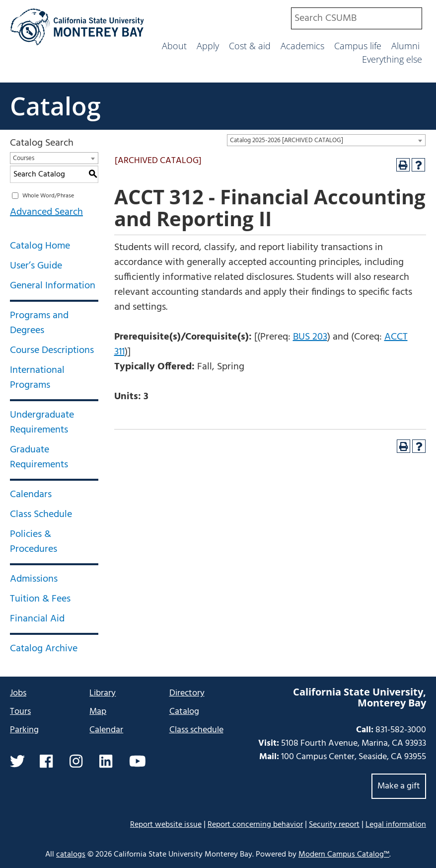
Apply (208, 46)
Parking (24, 730)
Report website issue (166, 825)
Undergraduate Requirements (42, 423)
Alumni (405, 46)
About (174, 46)
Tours (20, 712)
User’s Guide (36, 266)
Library (103, 693)
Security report (334, 825)
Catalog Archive (44, 649)
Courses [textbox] (24, 158)
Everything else (392, 59)
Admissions (34, 579)
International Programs (37, 378)
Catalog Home (40, 246)
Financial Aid (37, 619)
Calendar (106, 730)
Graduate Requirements (39, 457)
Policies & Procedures (34, 542)
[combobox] (357, 18)
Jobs (18, 693)
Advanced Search (46, 212)
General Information (53, 286)
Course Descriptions (52, 350)
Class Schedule (41, 515)
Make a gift (399, 786)
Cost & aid (250, 46)
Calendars (31, 495)
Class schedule (196, 730)
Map (98, 712)
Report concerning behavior (255, 825)
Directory (187, 693)
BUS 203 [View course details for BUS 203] (310, 337)
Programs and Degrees (39, 323)
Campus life (358, 46)
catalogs (71, 855)
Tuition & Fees (40, 599)
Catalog (55, 106)
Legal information (396, 825)
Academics (302, 46)
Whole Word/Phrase (48, 196)
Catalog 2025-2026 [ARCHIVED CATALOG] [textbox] (287, 140)
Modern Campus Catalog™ (344, 855)
